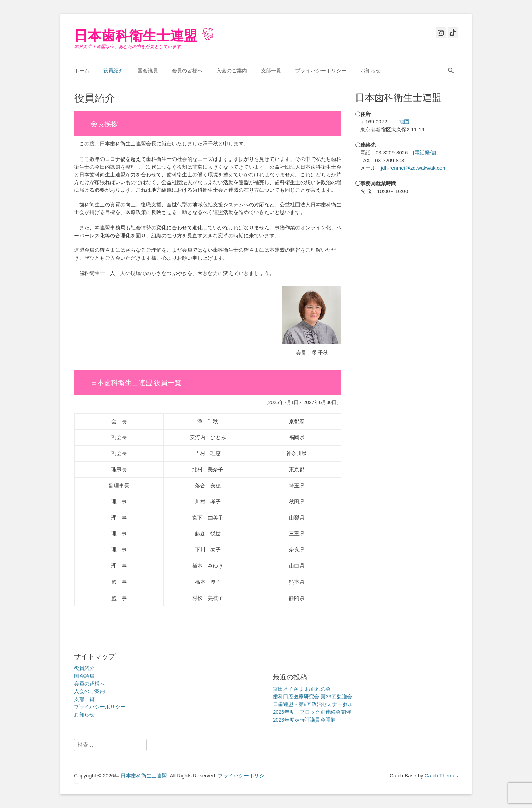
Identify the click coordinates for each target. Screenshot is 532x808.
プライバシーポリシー (321, 70)
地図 (404, 122)
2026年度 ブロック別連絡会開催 (312, 712)
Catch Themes (441, 776)
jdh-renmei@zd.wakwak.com (414, 168)
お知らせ (371, 70)
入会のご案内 (232, 70)
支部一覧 (271, 70)
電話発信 (425, 152)
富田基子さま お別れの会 (302, 689)
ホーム (82, 70)
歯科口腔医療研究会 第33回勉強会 (312, 696)
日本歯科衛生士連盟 (136, 36)
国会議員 (148, 70)
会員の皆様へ (187, 70)
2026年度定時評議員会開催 (304, 720)
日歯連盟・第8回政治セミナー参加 (313, 704)
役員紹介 (113, 70)
